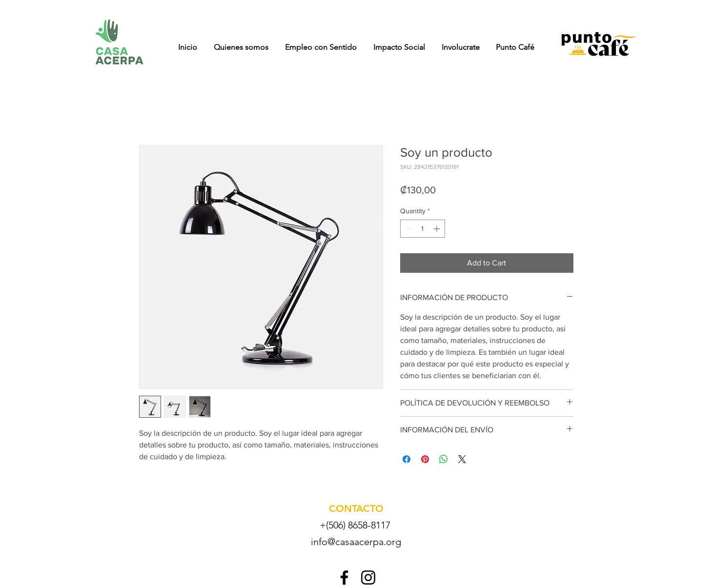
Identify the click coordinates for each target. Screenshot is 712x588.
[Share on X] (462, 459)
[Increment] (437, 229)
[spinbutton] (423, 229)
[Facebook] (344, 578)
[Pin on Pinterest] (425, 459)
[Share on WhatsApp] (444, 459)
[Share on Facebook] (407, 459)
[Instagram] (368, 578)
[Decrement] (408, 229)
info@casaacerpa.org (356, 542)
